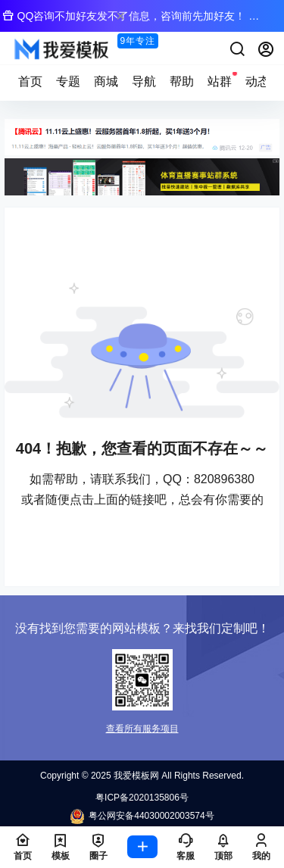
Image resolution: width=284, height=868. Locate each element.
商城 (106, 81)
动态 (257, 81)
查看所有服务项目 (142, 729)
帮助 (182, 81)
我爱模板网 (135, 776)
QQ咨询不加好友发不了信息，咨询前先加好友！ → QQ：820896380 (131, 20)
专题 (68, 81)
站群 (220, 79)
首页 (30, 81)
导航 (144, 81)
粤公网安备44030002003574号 (142, 816)
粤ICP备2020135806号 (142, 798)
